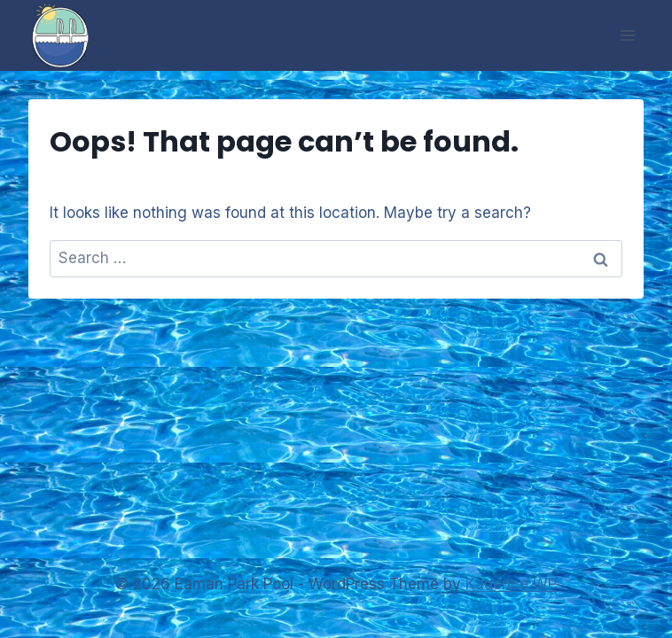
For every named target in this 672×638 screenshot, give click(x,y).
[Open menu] (627, 35)
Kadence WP (511, 584)
